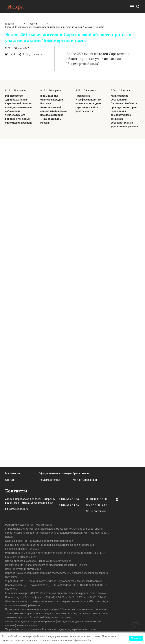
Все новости (12, 473)
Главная (10, 94)
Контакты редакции (85, 480)
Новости (32, 94)
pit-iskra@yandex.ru (17, 509)
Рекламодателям (49, 480)
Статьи (9, 480)
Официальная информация (55, 473)
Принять (136, 638)
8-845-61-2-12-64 (69, 499)
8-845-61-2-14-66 (69, 505)
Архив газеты (81, 473)
